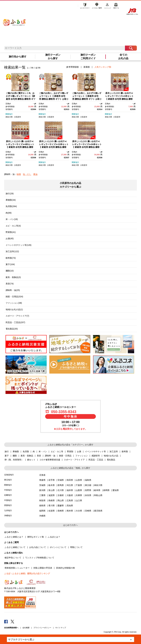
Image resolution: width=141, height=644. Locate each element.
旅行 (7, 451)
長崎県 (61, 511)
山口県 (79, 500)
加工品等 (114, 451)
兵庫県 (79, 495)
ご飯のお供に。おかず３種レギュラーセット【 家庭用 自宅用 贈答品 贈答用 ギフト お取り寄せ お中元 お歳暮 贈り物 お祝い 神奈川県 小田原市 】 (54, 99)
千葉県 (79, 485)
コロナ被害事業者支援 (50, 460)
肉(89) (9, 213)
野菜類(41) (11, 232)
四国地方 (8, 505)
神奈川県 (9, 117)
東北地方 (8, 480)
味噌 (19, 174)
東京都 (88, 485)
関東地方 (9, 114)
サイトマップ (61, 628)
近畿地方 (8, 495)
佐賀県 (52, 511)
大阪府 (70, 495)
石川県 (61, 490)
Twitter (12, 621)
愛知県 (116, 490)
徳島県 (42, 506)
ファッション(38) (14, 303)
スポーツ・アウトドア (74, 460)
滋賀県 (52, 495)
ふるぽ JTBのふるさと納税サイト (14, 20)
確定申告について (13, 558)
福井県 (70, 490)
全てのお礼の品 (123, 57)
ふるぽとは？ (54, 537)
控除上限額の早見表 (43, 568)
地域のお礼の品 (111, 456)
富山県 (52, 490)
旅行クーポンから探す (53, 57)
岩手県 (52, 480)
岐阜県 (97, 490)
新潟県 (42, 490)
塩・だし (27, 174)
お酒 (79, 451)
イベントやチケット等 (95, 451)
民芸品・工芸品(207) (15, 322)
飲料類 (125, 451)
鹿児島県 (98, 511)
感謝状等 (96, 456)
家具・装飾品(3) (13, 277)
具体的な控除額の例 (65, 568)
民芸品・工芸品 (96, 460)
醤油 (35, 174)
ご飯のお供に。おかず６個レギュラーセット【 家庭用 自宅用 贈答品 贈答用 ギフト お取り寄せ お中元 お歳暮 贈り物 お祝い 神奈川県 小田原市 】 (87, 99)
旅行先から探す (18, 57)
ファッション (82, 456)
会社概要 (26, 628)
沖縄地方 (8, 516)
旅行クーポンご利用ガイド (88, 57)
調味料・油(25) (13, 290)
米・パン (43, 451)
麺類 (15, 456)
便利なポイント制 (36, 537)
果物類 (16, 451)
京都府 (61, 495)
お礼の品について (38, 547)
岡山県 (61, 500)
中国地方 (8, 500)
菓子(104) (10, 264)
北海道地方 (9, 475)
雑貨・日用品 (65, 456)
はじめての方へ (84, 5)
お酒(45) (10, 239)
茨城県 (42, 485)
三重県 (42, 495)
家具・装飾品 (27, 456)
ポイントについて (58, 547)
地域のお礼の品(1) (14, 309)
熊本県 (70, 511)
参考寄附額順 (73, 67)
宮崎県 (88, 511)
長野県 (88, 490)
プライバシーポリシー (42, 628)
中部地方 (8, 490)
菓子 (7, 456)
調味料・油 (50, 456)
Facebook (6, 621)
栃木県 (52, 485)
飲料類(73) (11, 258)
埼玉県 (70, 485)
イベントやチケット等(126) (18, 245)
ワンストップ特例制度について (40, 558)
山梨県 (79, 490)
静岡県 (106, 490)
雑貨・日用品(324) (14, 297)
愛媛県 (61, 506)
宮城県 (61, 480)
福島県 (88, 480)
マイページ (107, 5)
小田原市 (17, 117)
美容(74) (10, 284)
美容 (39, 456)
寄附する (116, 5)
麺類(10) (10, 271)
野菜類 (70, 451)
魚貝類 (26, 451)
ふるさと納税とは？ (14, 537)
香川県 (52, 506)
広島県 (70, 500)
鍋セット (31, 460)
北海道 (42, 475)
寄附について (76, 547)
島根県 (52, 500)
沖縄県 (42, 516)
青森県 (42, 480)
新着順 (87, 67)
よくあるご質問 (97, 5)
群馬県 (61, 485)
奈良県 (88, 495)
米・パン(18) (12, 219)
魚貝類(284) (11, 206)
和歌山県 (98, 495)
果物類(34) (11, 200)
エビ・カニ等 (57, 451)
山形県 (79, 480)
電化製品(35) (12, 329)
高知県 (70, 506)
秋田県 (70, 480)
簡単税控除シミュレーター (17, 568)
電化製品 (111, 460)
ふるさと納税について (15, 547)
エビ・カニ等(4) (13, 226)
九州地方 (8, 510)
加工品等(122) (12, 251)
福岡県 (42, 511)
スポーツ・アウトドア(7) (17, 316)
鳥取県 (42, 500)
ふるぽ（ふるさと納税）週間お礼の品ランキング (27, 573)
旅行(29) (10, 194)
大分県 (79, 511)
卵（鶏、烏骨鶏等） (14, 460)
